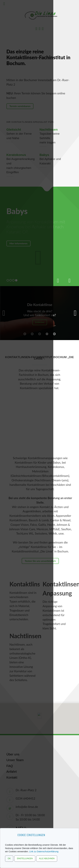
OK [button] (9, 858)
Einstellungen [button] (25, 858)
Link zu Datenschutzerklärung (44, 851)
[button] (75, 313)
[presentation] (58, 279)
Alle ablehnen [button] (47, 858)
